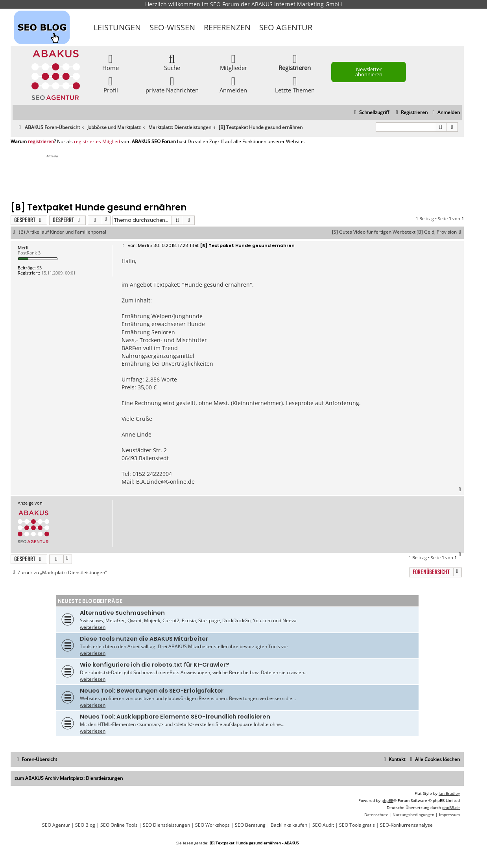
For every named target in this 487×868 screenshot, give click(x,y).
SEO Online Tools (119, 825)
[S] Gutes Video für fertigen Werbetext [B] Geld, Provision (398, 232)
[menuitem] (445, 113)
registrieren (41, 142)
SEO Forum (225, 4)
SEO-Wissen (172, 27)
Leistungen (117, 27)
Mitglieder (233, 62)
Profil (111, 84)
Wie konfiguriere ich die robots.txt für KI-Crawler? (155, 665)
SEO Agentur (286, 27)
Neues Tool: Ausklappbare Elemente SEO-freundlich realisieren (175, 717)
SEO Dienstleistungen (166, 825)
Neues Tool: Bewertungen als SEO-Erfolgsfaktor (152, 691)
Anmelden (233, 84)
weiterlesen (93, 627)
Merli (23, 248)
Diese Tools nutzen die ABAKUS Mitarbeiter (144, 639)
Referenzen (227, 27)
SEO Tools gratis (357, 825)
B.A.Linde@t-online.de (165, 482)
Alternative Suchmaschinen (122, 613)
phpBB (387, 800)
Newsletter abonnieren (369, 72)
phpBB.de (451, 807)
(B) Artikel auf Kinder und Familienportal (63, 232)
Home (111, 62)
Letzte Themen (295, 84)
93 (39, 268)
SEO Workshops (212, 825)
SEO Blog (85, 825)
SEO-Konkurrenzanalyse (406, 825)
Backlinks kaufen (289, 825)
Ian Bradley (449, 793)
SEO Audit (323, 825)
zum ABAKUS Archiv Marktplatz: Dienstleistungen (69, 778)
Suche (172, 62)
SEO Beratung (250, 825)
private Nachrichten (172, 84)
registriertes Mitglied (97, 142)
